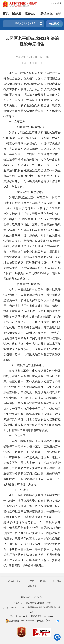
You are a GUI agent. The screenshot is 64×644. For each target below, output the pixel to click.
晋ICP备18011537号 (19, 616)
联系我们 (38, 597)
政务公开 (31, 13)
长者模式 (54, 24)
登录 (59, 3)
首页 (6, 13)
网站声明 (26, 597)
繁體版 (53, 3)
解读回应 (47, 13)
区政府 (17, 13)
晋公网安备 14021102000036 (20, 621)
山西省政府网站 (13, 581)
